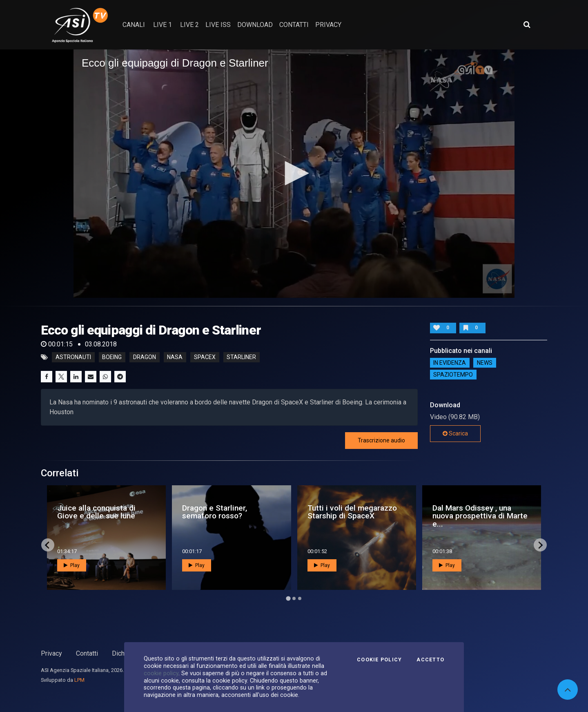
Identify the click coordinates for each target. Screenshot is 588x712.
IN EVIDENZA (450, 363)
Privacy (51, 653)
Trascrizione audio (381, 440)
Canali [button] (134, 25)
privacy (328, 25)
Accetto (430, 660)
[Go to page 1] (288, 599)
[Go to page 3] (300, 598)
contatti (294, 25)
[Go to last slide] (48, 545)
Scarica (455, 433)
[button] (294, 173)
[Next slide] (540, 545)
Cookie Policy (379, 660)
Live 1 (163, 25)
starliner (241, 357)
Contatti (87, 653)
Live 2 (189, 25)
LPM (79, 680)
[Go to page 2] (294, 598)
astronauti (73, 357)
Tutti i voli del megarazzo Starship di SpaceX (352, 512)
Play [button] (72, 565)
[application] (294, 174)
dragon (145, 357)
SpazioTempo (453, 375)
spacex (205, 357)
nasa (175, 357)
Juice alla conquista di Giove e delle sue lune (96, 512)
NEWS (485, 363)
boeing (112, 357)
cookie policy (161, 673)
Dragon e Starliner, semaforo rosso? (215, 512)
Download (255, 25)
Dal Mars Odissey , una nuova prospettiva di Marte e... (480, 516)
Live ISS (218, 25)
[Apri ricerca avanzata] (527, 25)
